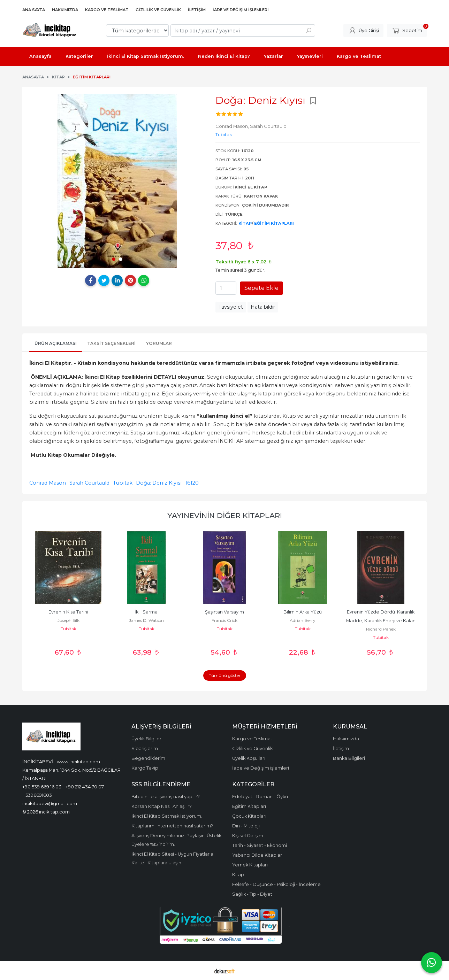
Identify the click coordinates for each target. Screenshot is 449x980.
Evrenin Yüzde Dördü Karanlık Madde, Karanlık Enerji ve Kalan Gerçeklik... (381, 621)
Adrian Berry (303, 620)
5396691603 (39, 795)
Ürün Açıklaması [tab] (56, 343)
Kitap (245, 223)
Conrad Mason (48, 483)
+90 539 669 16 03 (42, 787)
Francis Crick (224, 620)
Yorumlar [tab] (159, 343)
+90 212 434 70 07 (85, 787)
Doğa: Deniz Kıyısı (159, 483)
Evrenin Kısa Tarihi (68, 612)
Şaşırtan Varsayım (224, 612)
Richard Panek (381, 629)
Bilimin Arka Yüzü (303, 612)
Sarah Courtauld (89, 483)
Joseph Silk (69, 620)
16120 (192, 483)
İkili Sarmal (147, 612)
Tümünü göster (225, 675)
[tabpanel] (117, 181)
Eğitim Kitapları (274, 223)
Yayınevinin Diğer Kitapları (225, 515)
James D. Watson (146, 620)
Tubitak (123, 483)
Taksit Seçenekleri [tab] (111, 343)
